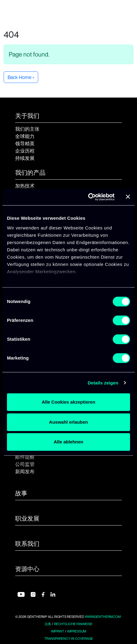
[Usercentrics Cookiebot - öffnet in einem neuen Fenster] (88, 197)
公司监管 (25, 464)
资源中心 (27, 569)
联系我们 (27, 544)
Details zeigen (103, 383)
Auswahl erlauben (68, 422)
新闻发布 (25, 471)
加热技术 (25, 186)
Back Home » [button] (21, 77)
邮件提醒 (25, 457)
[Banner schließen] (128, 197)
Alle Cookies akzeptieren (69, 402)
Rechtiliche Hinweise (73, 624)
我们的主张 (27, 129)
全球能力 (25, 136)
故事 (21, 493)
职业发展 (27, 518)
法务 (48, 624)
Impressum (77, 631)
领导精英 (25, 143)
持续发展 (25, 158)
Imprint (58, 631)
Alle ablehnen (68, 442)
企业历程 (25, 151)
